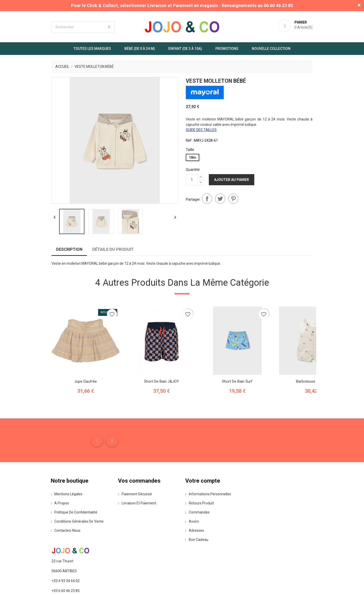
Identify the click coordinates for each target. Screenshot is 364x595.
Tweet (220, 197)
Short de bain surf (220, 400)
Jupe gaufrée (68, 400)
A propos (43, 526)
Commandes (198, 535)
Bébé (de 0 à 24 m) (140, 48)
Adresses (195, 553)
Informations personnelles (209, 517)
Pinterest (233, 197)
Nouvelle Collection (271, 48)
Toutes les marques (92, 48)
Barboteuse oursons (296, 400)
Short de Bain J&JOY (144, 400)
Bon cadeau (197, 562)
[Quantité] (192, 179)
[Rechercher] (66, 27)
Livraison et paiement (129, 526)
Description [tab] (52, 267)
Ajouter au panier (232, 179)
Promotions (227, 48)
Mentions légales (50, 517)
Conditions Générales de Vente (61, 544)
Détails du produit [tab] (96, 267)
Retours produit (200, 526)
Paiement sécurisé (127, 517)
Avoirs (193, 544)
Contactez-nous (49, 553)
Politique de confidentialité (57, 535)
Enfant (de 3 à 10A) (185, 48)
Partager (207, 197)
